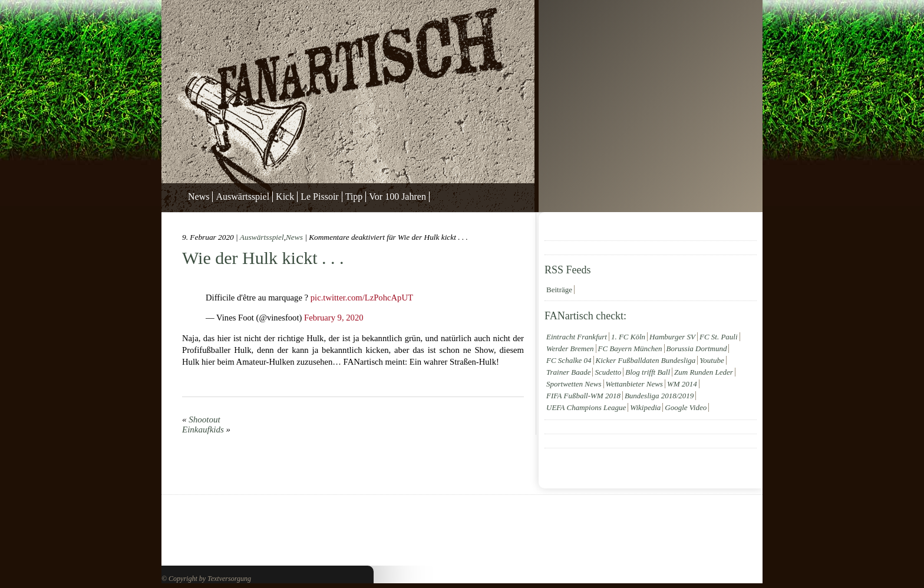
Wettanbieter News (634, 384)
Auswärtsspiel (242, 196)
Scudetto (608, 372)
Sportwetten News (574, 384)
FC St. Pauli (719, 337)
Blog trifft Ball (648, 372)
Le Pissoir (319, 196)
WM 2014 (682, 384)
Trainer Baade (568, 372)
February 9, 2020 (334, 318)
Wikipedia (645, 407)
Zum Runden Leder (704, 372)
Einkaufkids (203, 430)
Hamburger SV (672, 337)
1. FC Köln (628, 337)
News (199, 196)
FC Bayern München (630, 348)
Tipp (354, 196)
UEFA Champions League (586, 407)
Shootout (204, 419)
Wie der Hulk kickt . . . (263, 258)
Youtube (712, 360)
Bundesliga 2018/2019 (659, 396)
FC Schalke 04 (569, 360)
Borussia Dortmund (697, 348)
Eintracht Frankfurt (577, 337)
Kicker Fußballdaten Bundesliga (646, 360)
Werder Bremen (570, 348)
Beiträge (559, 290)
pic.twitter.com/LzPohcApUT (362, 298)
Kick (285, 196)
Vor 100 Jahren (397, 196)
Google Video (686, 407)
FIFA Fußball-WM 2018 (583, 396)
